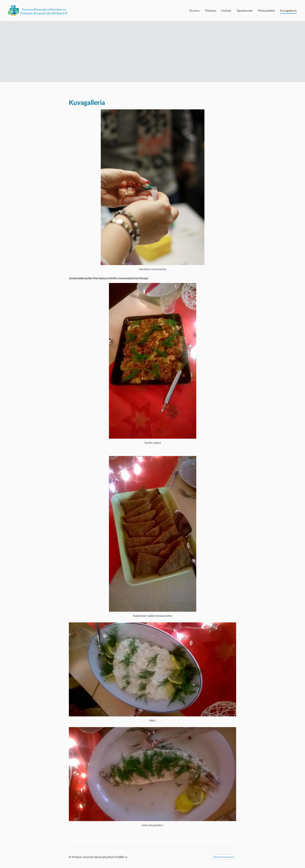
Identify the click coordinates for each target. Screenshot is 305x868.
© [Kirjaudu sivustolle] (70, 857)
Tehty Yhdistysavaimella (224, 857)
